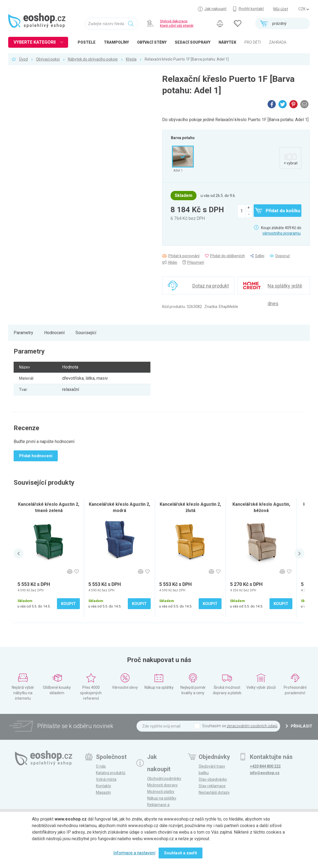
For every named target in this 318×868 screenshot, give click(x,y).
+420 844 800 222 (265, 766)
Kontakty (104, 786)
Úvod (23, 59)
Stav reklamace (212, 786)
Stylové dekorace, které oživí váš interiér (177, 23)
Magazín (103, 792)
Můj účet (281, 9)
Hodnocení (54, 333)
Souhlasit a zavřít (181, 853)
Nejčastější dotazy (214, 792)
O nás (101, 766)
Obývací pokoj (48, 59)
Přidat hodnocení (36, 456)
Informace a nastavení (134, 853)
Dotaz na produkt (211, 286)
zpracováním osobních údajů (252, 726)
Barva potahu (183, 138)
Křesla (131, 59)
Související (86, 333)
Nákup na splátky (162, 798)
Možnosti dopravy (162, 785)
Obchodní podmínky (164, 779)
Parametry (23, 333)
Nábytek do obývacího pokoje (93, 59)
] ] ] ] (304, 9)
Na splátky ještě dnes (285, 289)
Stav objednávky (213, 779)
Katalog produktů (111, 773)
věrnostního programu (281, 233)
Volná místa (106, 779)
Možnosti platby (161, 792)
